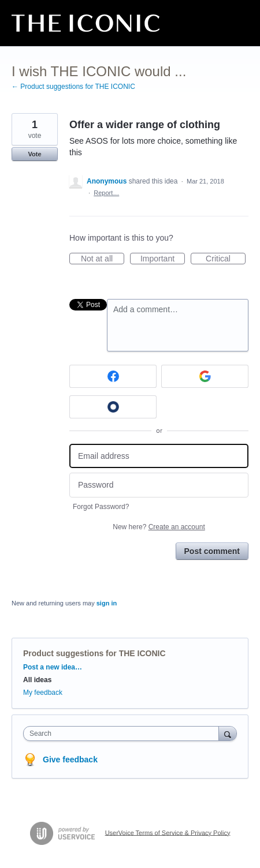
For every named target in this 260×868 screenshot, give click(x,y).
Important (163, 259)
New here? (159, 527)
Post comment (212, 551)
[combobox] (124, 734)
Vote (34, 154)
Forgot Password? (101, 507)
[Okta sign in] (113, 407)
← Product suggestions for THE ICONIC (73, 87)
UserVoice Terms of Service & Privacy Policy (168, 832)
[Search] (228, 733)
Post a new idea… (53, 667)
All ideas (37, 680)
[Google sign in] (205, 376)
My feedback (43, 693)
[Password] (159, 485)
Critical (226, 259)
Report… (106, 193)
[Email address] (159, 456)
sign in (107, 603)
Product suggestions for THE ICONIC (94, 653)
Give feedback (70, 759)
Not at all (103, 259)
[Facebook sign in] (113, 376)
